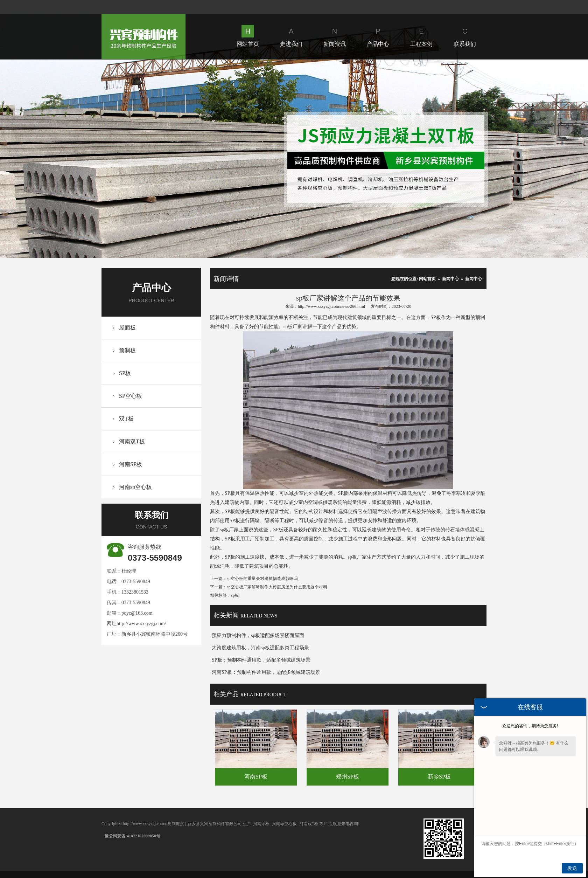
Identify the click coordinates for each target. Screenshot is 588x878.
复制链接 (176, 824)
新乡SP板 (439, 777)
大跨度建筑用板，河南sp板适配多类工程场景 (260, 648)
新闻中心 (450, 279)
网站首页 (248, 36)
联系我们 (465, 36)
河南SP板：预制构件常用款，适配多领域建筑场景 (266, 672)
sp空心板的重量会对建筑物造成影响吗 (262, 579)
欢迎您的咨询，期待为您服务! (530, 726)
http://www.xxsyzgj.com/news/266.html (331, 306)
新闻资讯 (335, 36)
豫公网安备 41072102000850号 (132, 836)
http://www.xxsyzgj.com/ (141, 624)
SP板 (125, 373)
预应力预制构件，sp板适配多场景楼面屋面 (258, 635)
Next (533, 158)
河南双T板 (132, 441)
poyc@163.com (137, 613)
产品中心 (378, 36)
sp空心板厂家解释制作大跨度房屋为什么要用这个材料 (277, 587)
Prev (54, 158)
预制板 (127, 350)
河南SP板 (131, 464)
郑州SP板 (348, 777)
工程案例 (421, 36)
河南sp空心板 (135, 487)
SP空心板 (131, 396)
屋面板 (127, 328)
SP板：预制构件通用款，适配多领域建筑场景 (261, 660)
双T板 (126, 419)
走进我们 (291, 36)
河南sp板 (261, 824)
